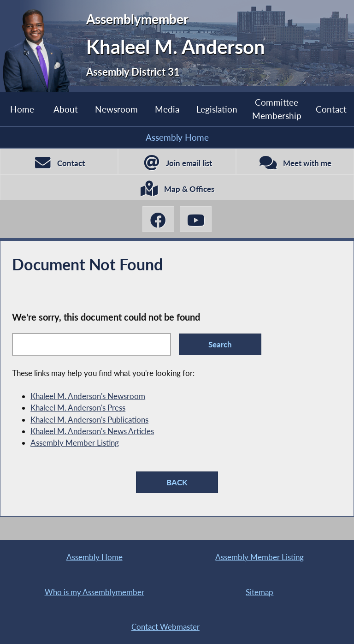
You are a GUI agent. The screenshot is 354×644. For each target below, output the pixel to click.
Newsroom (116, 109)
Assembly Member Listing (75, 443)
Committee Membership (277, 109)
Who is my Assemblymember (94, 592)
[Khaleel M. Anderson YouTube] (196, 219)
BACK (177, 482)
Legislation (217, 109)
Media (167, 109)
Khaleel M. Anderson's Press (78, 408)
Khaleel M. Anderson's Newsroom (88, 396)
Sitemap (260, 592)
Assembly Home (177, 137)
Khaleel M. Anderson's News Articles (92, 431)
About (66, 109)
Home (22, 109)
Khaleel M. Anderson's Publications (89, 420)
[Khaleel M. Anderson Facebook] (158, 219)
